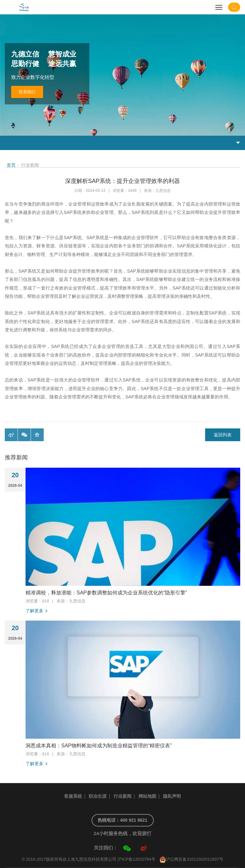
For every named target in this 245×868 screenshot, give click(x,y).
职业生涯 (98, 796)
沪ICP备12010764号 (136, 859)
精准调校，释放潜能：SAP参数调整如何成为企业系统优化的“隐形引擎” (106, 593)
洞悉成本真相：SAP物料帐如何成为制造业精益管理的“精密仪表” (99, 746)
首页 (11, 165)
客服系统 (73, 796)
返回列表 (223, 435)
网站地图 (147, 796)
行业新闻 (122, 796)
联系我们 (27, 92)
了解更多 (34, 611)
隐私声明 (172, 796)
